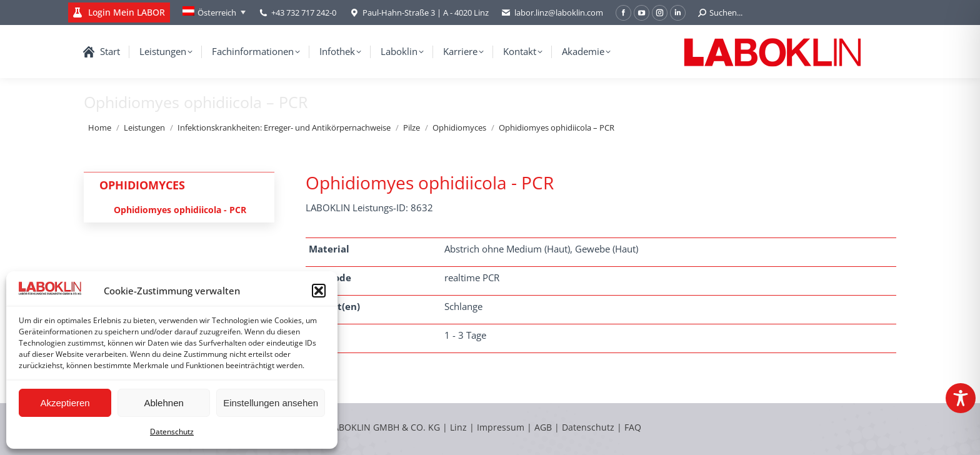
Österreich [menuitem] (217, 12)
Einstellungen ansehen (271, 403)
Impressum (501, 427)
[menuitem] (214, 12)
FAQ (633, 427)
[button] (319, 291)
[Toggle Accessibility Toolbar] (961, 398)
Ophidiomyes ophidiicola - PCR (180, 210)
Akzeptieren (65, 403)
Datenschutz (172, 432)
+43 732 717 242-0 (304, 12)
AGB (544, 427)
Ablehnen (163, 403)
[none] (214, 12)
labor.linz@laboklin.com (552, 13)
